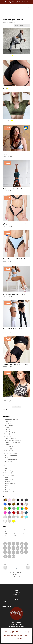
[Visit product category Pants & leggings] (17, 42)
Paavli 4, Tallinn (11, 2)
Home (4, 17)
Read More (20, 639)
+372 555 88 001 (5, 602)
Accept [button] (26, 635)
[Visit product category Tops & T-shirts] (17, 107)
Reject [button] (12, 639)
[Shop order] (22, 26)
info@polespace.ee (6, 606)
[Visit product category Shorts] (17, 75)
